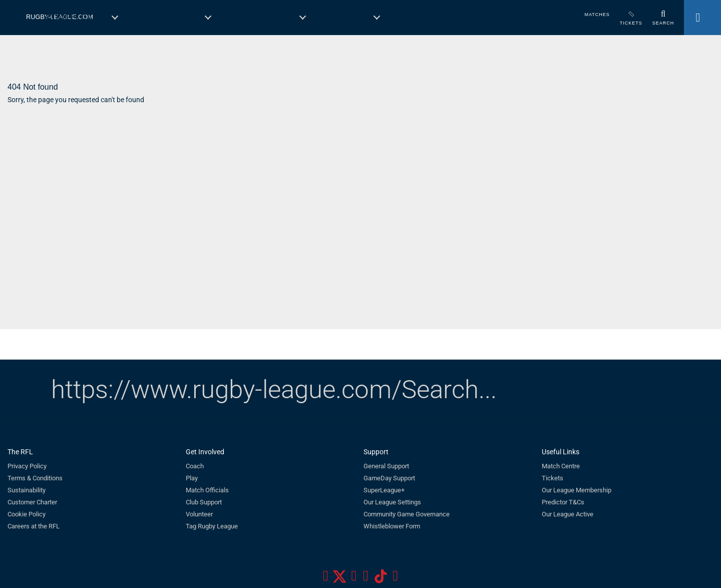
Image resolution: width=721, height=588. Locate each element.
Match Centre (561, 466)
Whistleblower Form (392, 526)
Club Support (204, 502)
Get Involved (266, 17)
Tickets (553, 478)
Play (192, 478)
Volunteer (199, 514)
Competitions (77, 17)
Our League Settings (392, 502)
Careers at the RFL (34, 526)
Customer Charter (32, 502)
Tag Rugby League (212, 526)
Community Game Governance (407, 514)
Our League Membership (577, 490)
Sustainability (27, 490)
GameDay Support (389, 478)
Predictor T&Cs (563, 502)
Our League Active (568, 514)
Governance (172, 17)
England (350, 17)
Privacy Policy (27, 466)
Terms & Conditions (35, 478)
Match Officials (207, 490)
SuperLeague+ (384, 490)
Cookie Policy (27, 514)
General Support (386, 466)
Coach (195, 466)
